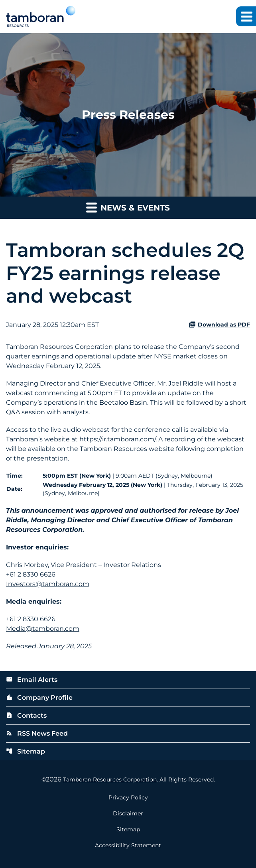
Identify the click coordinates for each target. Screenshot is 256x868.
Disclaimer (128, 813)
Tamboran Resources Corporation (110, 779)
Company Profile (39, 698)
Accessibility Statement (128, 845)
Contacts (26, 715)
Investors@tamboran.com (48, 584)
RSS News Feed (37, 733)
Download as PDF (219, 325)
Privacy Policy (128, 797)
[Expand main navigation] (246, 16)
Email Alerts (32, 680)
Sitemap (26, 751)
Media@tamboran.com (43, 629)
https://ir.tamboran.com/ (117, 439)
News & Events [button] (128, 207)
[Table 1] (128, 485)
